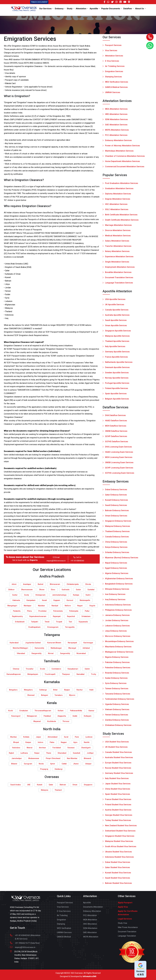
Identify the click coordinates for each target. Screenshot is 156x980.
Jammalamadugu (59, 595)
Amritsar (42, 748)
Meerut (29, 748)
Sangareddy (65, 653)
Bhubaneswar (34, 758)
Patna (52, 742)
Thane (49, 753)
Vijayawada (83, 622)
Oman (75, 785)
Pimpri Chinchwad (53, 758)
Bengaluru (13, 690)
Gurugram (28, 764)
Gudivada (66, 590)
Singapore (88, 785)
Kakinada (16, 600)
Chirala (88, 584)
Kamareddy (39, 648)
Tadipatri (35, 622)
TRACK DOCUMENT (39, 2)
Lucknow (89, 737)
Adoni (14, 584)
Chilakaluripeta (73, 584)
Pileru (29, 611)
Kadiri (88, 595)
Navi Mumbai (72, 758)
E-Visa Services (112, 61)
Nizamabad (81, 653)
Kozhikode (52, 721)
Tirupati (59, 622)
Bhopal (16, 742)
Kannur (91, 711)
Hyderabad (14, 643)
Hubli (91, 690)
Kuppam (57, 600)
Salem (87, 669)
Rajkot (11, 753)
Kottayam (88, 716)
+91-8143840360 (77, 561)
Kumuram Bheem (54, 643)
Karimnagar (88, 643)
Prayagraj (44, 769)
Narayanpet (72, 643)
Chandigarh (86, 748)
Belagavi (45, 695)
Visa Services (111, 51)
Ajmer (53, 764)
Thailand (58, 790)
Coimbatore (56, 669)
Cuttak (64, 764)
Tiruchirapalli (50, 674)
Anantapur (27, 584)
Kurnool (70, 600)
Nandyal (55, 606)
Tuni (70, 622)
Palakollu (17, 611)
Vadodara (16, 748)
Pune (77, 737)
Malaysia (45, 790)
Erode (43, 669)
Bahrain (63, 785)
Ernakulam (24, 711)
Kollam (61, 711)
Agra (75, 742)
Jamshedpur (17, 758)
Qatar (51, 785)
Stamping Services (113, 77)
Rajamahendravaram (38, 616)
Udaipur (88, 764)
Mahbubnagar (56, 648)
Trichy (94, 674)
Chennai (16, 669)
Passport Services (113, 45)
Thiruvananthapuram (43, 711)
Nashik (87, 742)
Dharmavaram (27, 590)
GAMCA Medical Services (116, 87)
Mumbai (13, 737)
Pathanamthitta (76, 711)
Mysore (72, 695)
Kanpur (28, 742)
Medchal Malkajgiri (20, 648)
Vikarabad (21, 653)
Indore (40, 742)
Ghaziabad (62, 753)
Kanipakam (31, 600)
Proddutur (43, 611)
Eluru (53, 590)
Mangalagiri (12, 606)
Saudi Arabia (15, 785)
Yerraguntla (70, 627)
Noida (41, 764)
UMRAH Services (113, 92)
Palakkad (47, 716)
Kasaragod (16, 716)
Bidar (55, 690)
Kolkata (26, 737)
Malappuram (32, 716)
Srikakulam (86, 616)
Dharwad (31, 695)
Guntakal (91, 590)
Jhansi (76, 764)
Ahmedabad (53, 737)
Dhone (42, 590)
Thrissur (66, 721)
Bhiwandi (88, 758)
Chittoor (11, 590)
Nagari (80, 606)
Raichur (80, 690)
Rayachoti (71, 616)
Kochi (11, 711)
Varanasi (71, 748)
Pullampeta (74, 611)
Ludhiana (24, 753)
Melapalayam (33, 674)
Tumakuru (59, 695)
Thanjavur (66, 674)
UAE (29, 785)
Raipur (37, 753)
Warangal (72, 648)
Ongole (92, 606)
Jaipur (38, 737)
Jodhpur (90, 753)
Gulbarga (43, 690)
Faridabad (57, 748)
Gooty (27, 595)
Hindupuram (40, 595)
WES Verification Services (117, 82)
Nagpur (64, 742)
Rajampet (57, 616)
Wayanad (37, 721)
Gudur (78, 590)
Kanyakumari (73, 669)
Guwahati (77, 753)
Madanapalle (85, 600)
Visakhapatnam (34, 627)
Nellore (68, 606)
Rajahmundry (17, 616)
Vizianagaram (53, 627)
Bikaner (14, 764)
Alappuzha (62, 716)
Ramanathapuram (14, 674)
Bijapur (67, 690)
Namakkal (80, 674)
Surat (66, 737)
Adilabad (86, 648)
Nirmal (51, 653)
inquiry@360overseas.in (56, 561)
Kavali (44, 600)
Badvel (41, 584)
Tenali (47, 622)
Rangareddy (37, 653)
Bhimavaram (55, 584)
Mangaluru (28, 690)
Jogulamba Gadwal (33, 643)
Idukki (75, 716)
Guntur (15, 595)
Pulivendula (58, 611)
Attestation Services (114, 56)
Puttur (87, 611)
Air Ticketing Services (115, 66)
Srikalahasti (20, 622)
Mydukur (41, 606)
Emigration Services (114, 72)
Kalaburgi (59, 769)
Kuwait (40, 785)
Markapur (28, 606)
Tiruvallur (30, 669)
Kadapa (76, 595)
